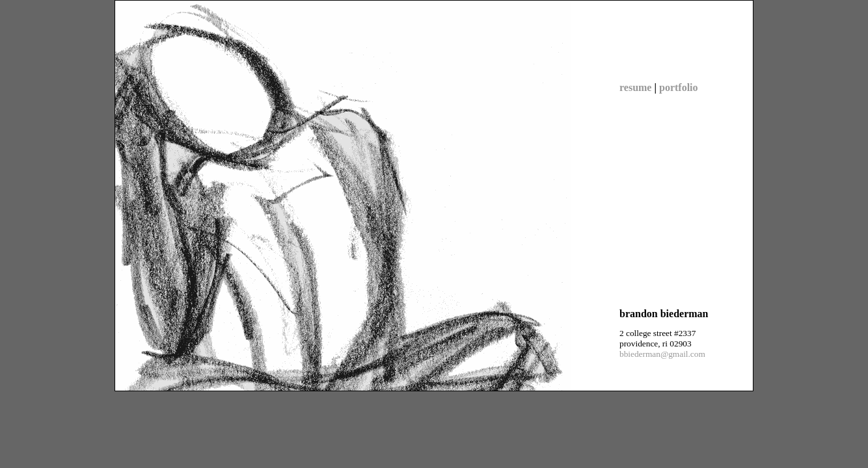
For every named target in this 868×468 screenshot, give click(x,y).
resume (635, 87)
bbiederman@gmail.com (662, 354)
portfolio (679, 87)
